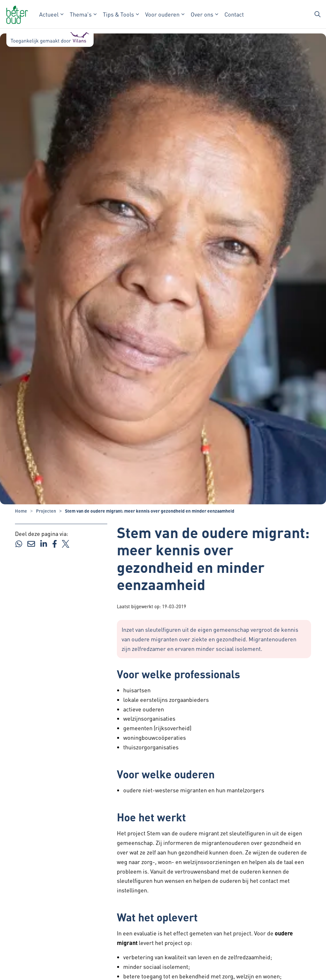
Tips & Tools (118, 14)
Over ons (202, 14)
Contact (234, 14)
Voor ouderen (162, 14)
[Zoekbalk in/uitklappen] (318, 14)
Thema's (81, 14)
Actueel (49, 14)
